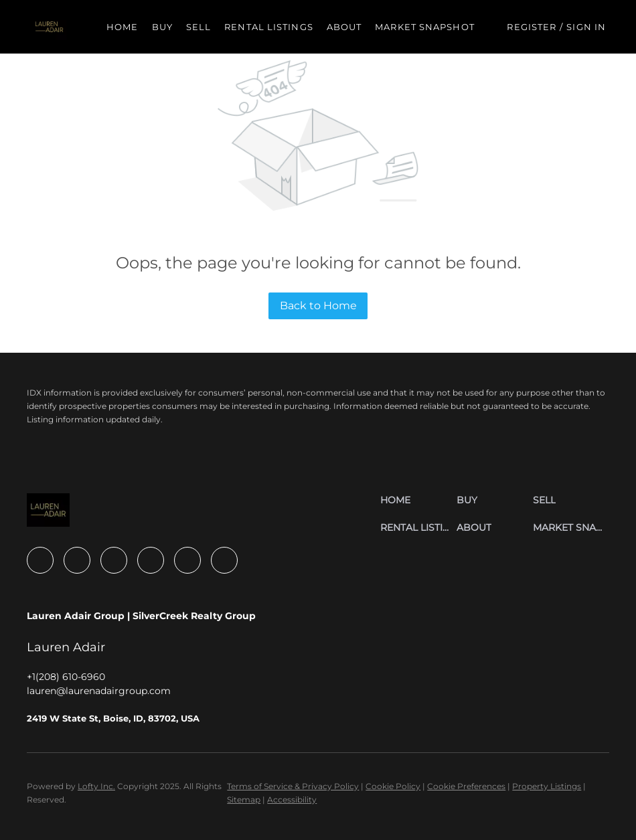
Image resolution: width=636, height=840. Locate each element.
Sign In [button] (586, 27)
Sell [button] (198, 27)
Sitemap (244, 800)
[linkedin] (77, 560)
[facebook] (40, 560)
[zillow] (114, 560)
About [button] (344, 27)
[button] (50, 27)
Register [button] (532, 27)
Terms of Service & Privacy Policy (293, 786)
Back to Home (318, 306)
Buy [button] (162, 27)
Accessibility (292, 800)
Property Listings (547, 786)
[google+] (224, 560)
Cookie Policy (393, 786)
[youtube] (187, 560)
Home (122, 27)
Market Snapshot (425, 27)
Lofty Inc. (96, 786)
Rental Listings (269, 27)
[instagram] (151, 560)
